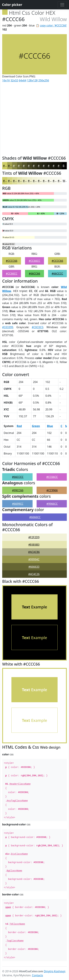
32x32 (14, 80)
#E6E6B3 (34, 545)
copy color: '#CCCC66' (53, 25)
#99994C (34, 559)
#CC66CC (34, 261)
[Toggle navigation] (62, 5)
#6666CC (35, 517)
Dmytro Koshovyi (55, 971)
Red (19, 426)
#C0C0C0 (37, 327)
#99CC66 (18, 490)
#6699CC (18, 504)
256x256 (44, 80)
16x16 (6, 80)
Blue (50, 426)
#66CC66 (34, 274)
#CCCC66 (12, 261)
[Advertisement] (34, 118)
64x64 (23, 80)
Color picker (12, 5)
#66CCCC (57, 274)
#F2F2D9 (34, 537)
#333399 (8, 327)
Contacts (37, 975)
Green (36, 426)
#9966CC (52, 504)
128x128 (32, 80)
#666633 (34, 567)
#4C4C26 (34, 574)
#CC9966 (52, 490)
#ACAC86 (34, 552)
